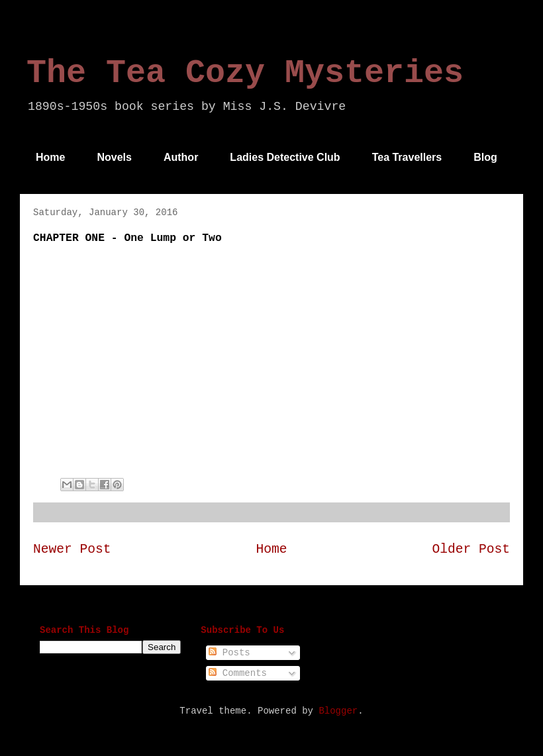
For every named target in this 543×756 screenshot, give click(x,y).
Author (181, 157)
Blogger (338, 711)
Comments (238, 673)
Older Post (471, 549)
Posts (229, 653)
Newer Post (72, 549)
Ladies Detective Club (285, 157)
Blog (485, 157)
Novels (114, 157)
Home (50, 157)
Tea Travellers (407, 157)
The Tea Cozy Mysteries (245, 73)
